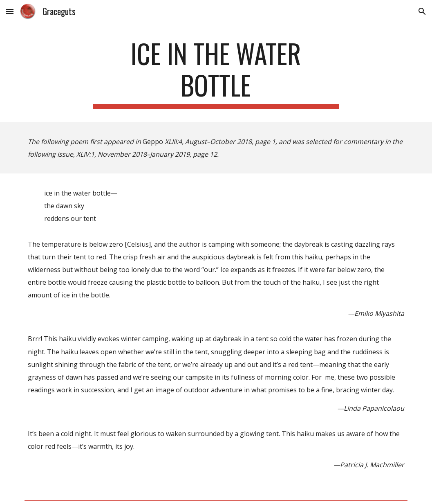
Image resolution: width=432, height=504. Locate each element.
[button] (10, 11)
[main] (216, 73)
